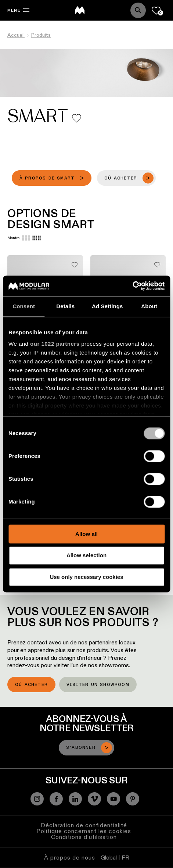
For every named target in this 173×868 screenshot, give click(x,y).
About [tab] (149, 306)
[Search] (138, 10)
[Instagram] (37, 799)
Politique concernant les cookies (84, 831)
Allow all (86, 534)
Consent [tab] (24, 306)
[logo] (80, 10)
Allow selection (86, 556)
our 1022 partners (55, 344)
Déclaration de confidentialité (84, 825)
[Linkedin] (75, 799)
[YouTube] (113, 799)
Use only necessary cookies (86, 577)
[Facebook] (56, 799)
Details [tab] (65, 306)
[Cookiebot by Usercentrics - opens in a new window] (132, 286)
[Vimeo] (94, 799)
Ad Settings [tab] (107, 306)
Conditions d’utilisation (84, 837)
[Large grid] (26, 238)
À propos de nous (70, 858)
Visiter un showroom (98, 685)
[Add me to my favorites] (77, 118)
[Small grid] (37, 238)
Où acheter (31, 685)
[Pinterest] (133, 799)
